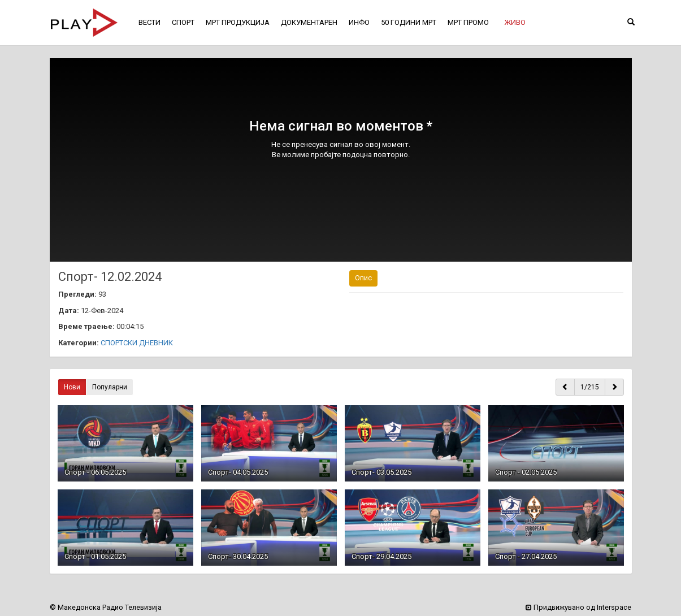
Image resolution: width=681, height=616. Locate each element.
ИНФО (359, 22)
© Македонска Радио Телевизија (106, 607)
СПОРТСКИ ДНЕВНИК (137, 343)
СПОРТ (183, 22)
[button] (515, 23)
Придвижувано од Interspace (578, 607)
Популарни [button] (110, 387)
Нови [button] (72, 387)
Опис (363, 278)
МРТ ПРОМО (468, 22)
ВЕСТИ (149, 22)
